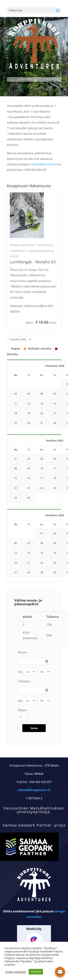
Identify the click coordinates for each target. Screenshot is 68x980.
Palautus (24, 681)
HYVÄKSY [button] (36, 972)
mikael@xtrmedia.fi (44, 164)
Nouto (22, 652)
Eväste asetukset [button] (16, 972)
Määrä (22, 710)
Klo (20, 672)
